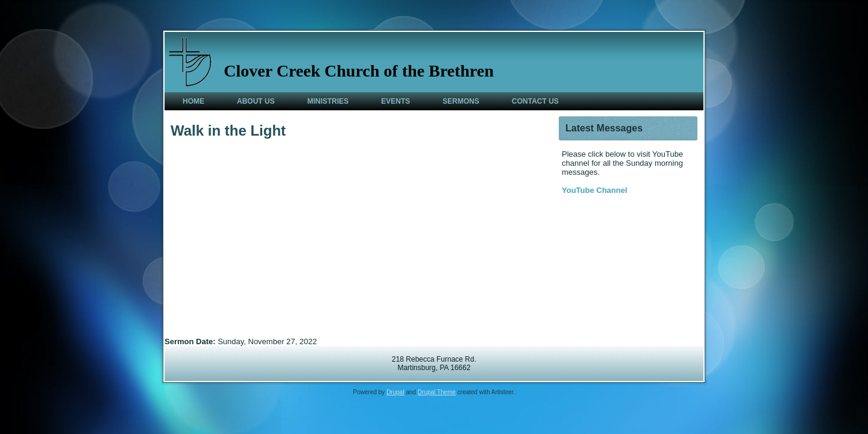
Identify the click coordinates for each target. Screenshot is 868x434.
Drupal (395, 392)
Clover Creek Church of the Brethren (359, 71)
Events (395, 101)
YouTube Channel (595, 190)
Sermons (461, 101)
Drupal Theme (437, 392)
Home (193, 101)
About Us (256, 101)
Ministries (328, 101)
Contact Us (535, 101)
